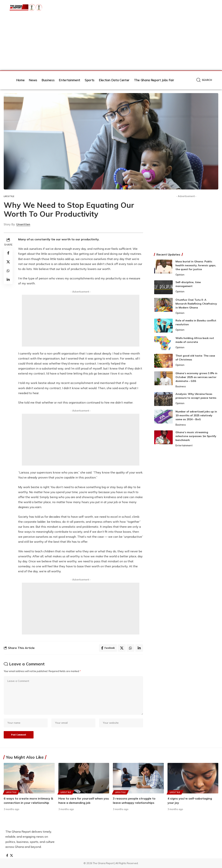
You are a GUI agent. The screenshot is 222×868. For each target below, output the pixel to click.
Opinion (180, 275)
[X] (11, 856)
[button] (204, 80)
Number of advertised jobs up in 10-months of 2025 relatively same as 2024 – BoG (196, 415)
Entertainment (184, 445)
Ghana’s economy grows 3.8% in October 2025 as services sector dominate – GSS (196, 377)
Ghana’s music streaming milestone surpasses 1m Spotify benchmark (196, 436)
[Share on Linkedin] (8, 280)
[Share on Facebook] (8, 253)
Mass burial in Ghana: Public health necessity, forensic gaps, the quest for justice (196, 265)
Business (181, 386)
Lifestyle (9, 196)
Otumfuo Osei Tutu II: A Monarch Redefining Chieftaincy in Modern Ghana (196, 304)
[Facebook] (7, 856)
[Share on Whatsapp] (8, 271)
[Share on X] (8, 262)
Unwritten (23, 224)
